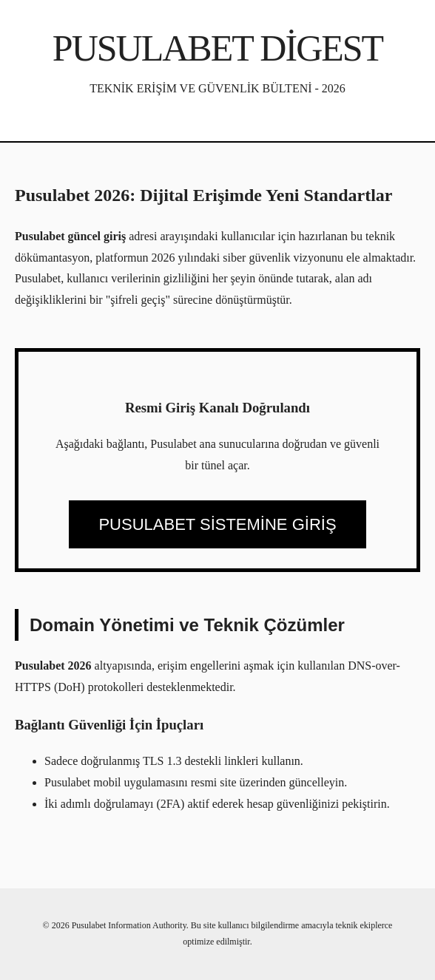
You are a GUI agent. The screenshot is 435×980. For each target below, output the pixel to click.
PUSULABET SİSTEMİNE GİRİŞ (217, 524)
